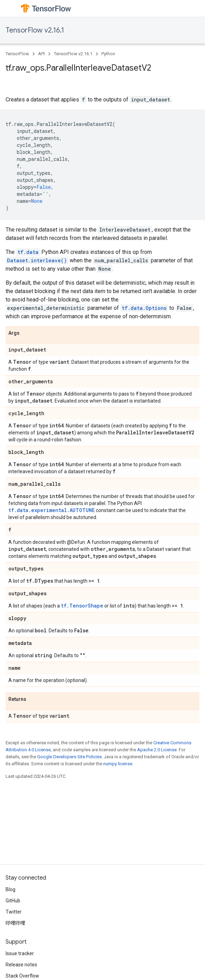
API (41, 54)
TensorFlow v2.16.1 (35, 30)
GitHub (13, 901)
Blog (10, 889)
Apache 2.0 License (157, 750)
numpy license (118, 764)
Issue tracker (20, 953)
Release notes (21, 965)
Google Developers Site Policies (69, 757)
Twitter (14, 912)
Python (108, 54)
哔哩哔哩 (15, 923)
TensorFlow (17, 54)
